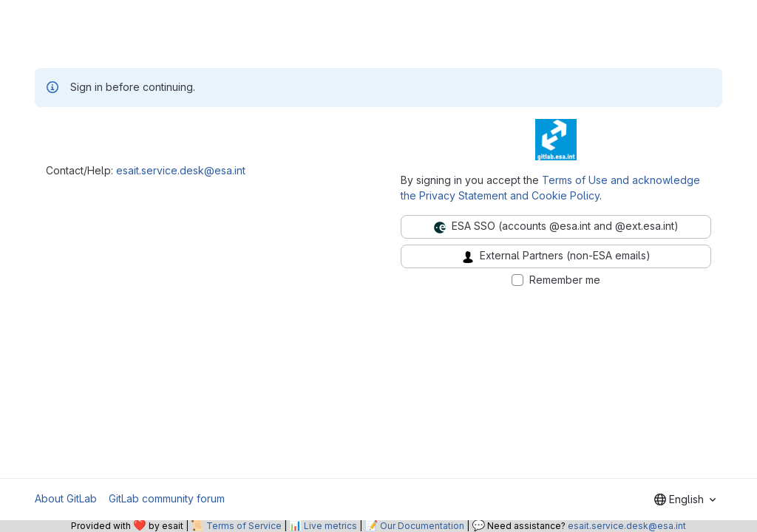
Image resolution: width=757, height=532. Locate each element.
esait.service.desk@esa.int (181, 170)
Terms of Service (244, 526)
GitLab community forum (167, 498)
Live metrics (330, 526)
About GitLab (66, 498)
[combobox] (685, 499)
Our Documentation (422, 526)
